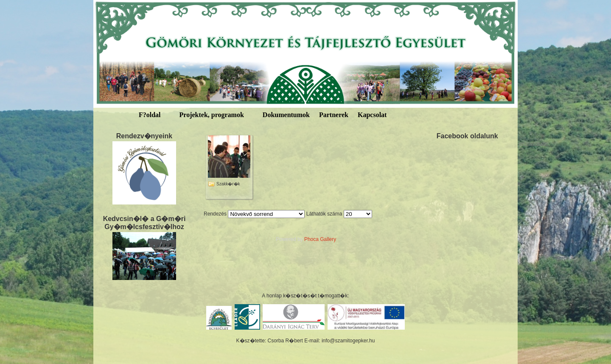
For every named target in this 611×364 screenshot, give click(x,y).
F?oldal (150, 115)
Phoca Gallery (320, 239)
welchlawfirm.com (533, 143)
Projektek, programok (212, 115)
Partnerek (334, 115)
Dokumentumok (286, 115)
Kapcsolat (372, 115)
